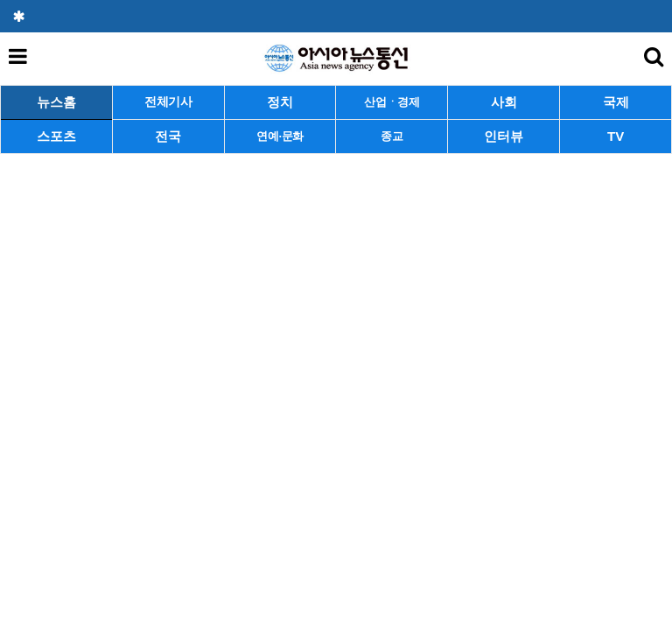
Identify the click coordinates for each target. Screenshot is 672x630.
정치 (280, 102)
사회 (504, 102)
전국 (168, 136)
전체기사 (168, 102)
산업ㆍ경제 (392, 102)
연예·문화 (280, 136)
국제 (616, 102)
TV (616, 136)
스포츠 (56, 136)
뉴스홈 (56, 102)
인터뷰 (504, 136)
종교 (392, 136)
